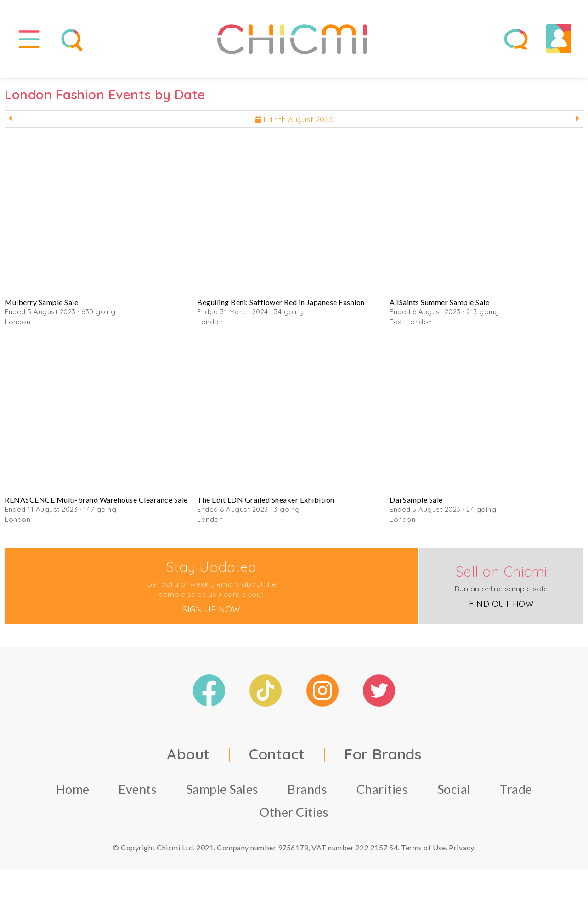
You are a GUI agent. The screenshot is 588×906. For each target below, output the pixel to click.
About (188, 758)
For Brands (383, 758)
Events (138, 793)
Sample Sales (222, 793)
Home (73, 793)
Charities (382, 793)
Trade (516, 793)
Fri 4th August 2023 (294, 123)
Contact (277, 758)
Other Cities (294, 816)
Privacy (461, 851)
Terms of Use (423, 851)
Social (454, 793)
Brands (307, 793)
